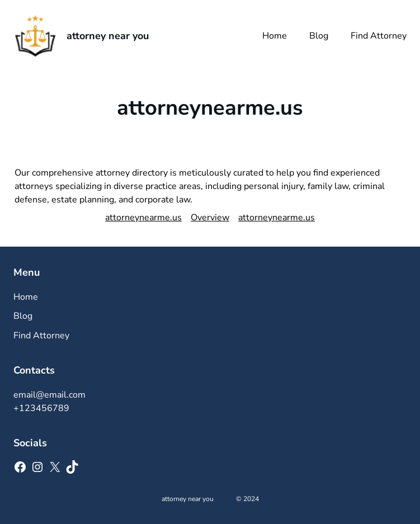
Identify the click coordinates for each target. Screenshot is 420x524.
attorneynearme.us (143, 218)
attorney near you (108, 36)
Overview (210, 218)
